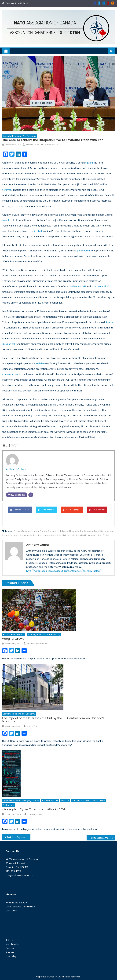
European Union (30, 531)
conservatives (10, 374)
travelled (7, 220)
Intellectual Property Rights (72, 531)
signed (89, 163)
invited (38, 231)
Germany (53, 531)
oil (76, 535)
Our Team (11, 911)
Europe (17, 531)
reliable (40, 363)
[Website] (31, 495)
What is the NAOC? (16, 903)
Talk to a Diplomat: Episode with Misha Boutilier (102, 838)
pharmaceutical (100, 286)
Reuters (110, 322)
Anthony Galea (33, 145)
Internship (11, 956)
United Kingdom (86, 535)
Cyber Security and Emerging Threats (21, 800)
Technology (9, 805)
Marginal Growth (14, 639)
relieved (7, 190)
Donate (10, 948)
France (43, 531)
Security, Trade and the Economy (20, 136)
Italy (59, 535)
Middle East (68, 535)
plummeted (83, 251)
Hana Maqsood (50, 800)
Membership (13, 944)
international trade (23, 535)
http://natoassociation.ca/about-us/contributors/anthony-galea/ (64, 571)
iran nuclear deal (47, 535)
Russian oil (9, 344)
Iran (35, 535)
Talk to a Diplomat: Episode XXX (19, 837)
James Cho (32, 726)
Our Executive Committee (20, 907)
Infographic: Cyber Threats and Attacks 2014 (33, 809)
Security (65, 800)
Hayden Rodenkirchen (13, 634)
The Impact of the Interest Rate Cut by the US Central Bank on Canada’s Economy (53, 720)
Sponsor (10, 952)
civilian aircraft (77, 286)
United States (102, 535)
